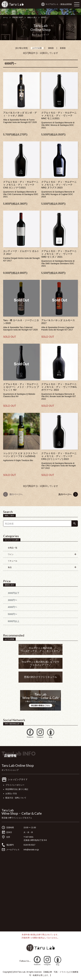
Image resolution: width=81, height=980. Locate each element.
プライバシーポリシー (15, 785)
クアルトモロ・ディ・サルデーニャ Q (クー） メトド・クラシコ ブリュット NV (21, 387)
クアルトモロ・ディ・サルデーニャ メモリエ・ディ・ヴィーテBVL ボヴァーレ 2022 (59, 387)
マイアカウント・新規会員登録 (59, 4)
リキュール (13, 561)
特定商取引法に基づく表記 (17, 789)
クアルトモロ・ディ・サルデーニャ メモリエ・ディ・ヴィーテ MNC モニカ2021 (59, 115)
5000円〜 (12, 614)
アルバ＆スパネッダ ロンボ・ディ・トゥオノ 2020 (20, 114)
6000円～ (44, 17)
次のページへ (65, 494)
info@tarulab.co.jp (31, 850)
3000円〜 (12, 600)
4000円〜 (12, 607)
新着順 (63, 48)
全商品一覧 (13, 548)
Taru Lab (8, 810)
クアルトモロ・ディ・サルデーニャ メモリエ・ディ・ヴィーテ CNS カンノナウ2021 (21, 185)
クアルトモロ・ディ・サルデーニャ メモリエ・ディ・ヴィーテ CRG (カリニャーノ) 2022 (59, 456)
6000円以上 (14, 621)
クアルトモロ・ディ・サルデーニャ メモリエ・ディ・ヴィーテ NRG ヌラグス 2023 (59, 185)
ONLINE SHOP (18, 17)
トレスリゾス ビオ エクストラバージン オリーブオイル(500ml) (20, 455)
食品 (10, 567)
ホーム (5, 17)
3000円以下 (14, 593)
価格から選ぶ (32, 17)
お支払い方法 (11, 794)
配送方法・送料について (16, 798)
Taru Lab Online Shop (18, 765)
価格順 (51, 48)
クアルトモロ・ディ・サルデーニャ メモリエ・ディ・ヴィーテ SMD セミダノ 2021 (59, 254)
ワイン (11, 554)
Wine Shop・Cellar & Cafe (22, 813)
